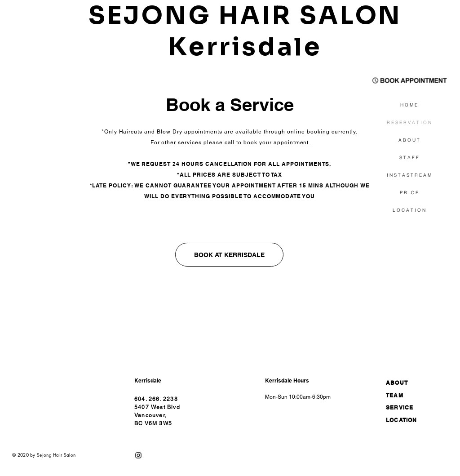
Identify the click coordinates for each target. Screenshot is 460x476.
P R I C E (409, 193)
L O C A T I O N (409, 210)
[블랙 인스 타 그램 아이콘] (138, 455)
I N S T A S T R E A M (409, 175)
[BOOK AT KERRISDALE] (229, 255)
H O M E (409, 105)
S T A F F (409, 158)
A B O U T (409, 140)
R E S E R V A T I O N (409, 122)
